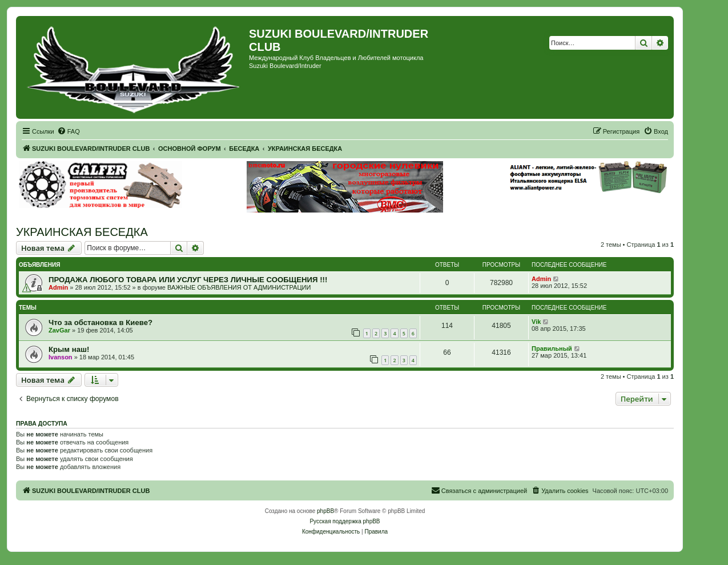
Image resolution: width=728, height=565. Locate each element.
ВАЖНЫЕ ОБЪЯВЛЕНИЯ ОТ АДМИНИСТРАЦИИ (239, 287)
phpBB (325, 511)
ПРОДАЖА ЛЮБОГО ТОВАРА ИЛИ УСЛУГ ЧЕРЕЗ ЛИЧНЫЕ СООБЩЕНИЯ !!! (188, 280)
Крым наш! (69, 349)
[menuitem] (69, 131)
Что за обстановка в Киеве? (100, 322)
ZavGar (59, 330)
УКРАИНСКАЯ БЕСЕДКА (82, 232)
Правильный (552, 348)
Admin (58, 287)
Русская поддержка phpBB (345, 521)
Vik (536, 322)
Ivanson (61, 357)
